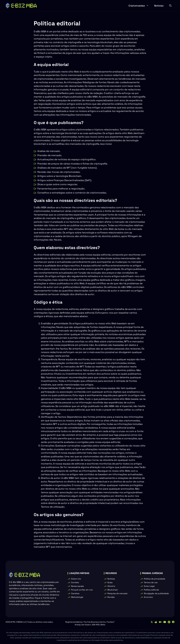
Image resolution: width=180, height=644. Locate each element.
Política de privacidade (154, 579)
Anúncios (148, 597)
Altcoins (111, 586)
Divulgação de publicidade (156, 593)
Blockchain (113, 590)
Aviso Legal (149, 586)
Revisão (111, 597)
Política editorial (151, 590)
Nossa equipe (77, 586)
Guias (110, 582)
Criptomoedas (140, 6)
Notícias (159, 6)
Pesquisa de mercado (117, 593)
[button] (170, 6)
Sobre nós (76, 579)
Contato (75, 582)
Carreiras (75, 593)
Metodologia (77, 597)
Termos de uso (151, 582)
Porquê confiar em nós (82, 590)
